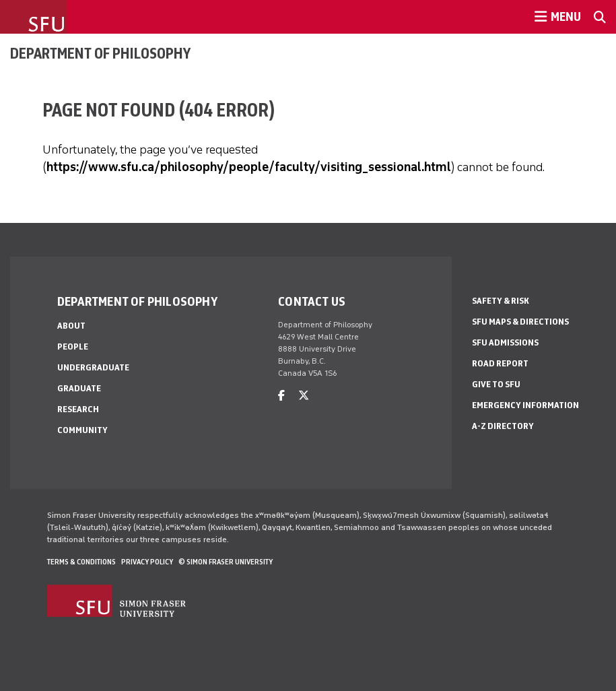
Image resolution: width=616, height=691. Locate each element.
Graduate (79, 388)
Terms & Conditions (81, 562)
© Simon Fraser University (226, 562)
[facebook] (281, 396)
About (71, 326)
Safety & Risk (501, 301)
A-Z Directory (503, 426)
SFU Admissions (505, 342)
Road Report (500, 363)
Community (82, 430)
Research (78, 409)
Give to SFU (496, 384)
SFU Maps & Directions (520, 322)
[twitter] (304, 396)
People (73, 347)
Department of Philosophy (100, 53)
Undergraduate (93, 367)
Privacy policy (147, 562)
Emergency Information (525, 405)
